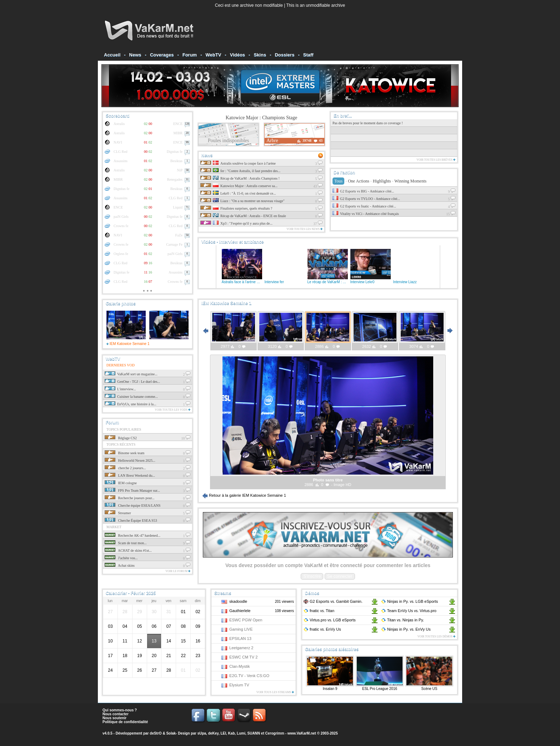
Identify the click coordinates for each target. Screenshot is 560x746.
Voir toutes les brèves (436, 160)
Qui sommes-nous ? (120, 710)
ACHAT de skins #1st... (128, 550)
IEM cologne (121, 483)
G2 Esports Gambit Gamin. (333, 601)
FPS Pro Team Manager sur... (132, 490)
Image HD (342, 485)
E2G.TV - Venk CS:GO (249, 676)
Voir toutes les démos (436, 637)
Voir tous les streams (275, 692)
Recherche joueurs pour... (129, 498)
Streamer (118, 513)
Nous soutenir (114, 718)
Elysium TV (239, 685)
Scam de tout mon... (126, 543)
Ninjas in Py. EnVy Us (406, 629)
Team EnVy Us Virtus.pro (409, 611)
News (135, 55)
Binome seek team (124, 453)
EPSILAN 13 (240, 639)
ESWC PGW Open (246, 620)
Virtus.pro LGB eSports (329, 620)
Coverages (162, 55)
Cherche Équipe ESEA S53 (131, 520)
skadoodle (238, 601)
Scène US (429, 689)
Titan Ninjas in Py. (402, 620)
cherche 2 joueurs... (125, 468)
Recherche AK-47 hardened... (132, 535)
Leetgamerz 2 (241, 648)
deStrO (156, 733)
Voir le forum (178, 571)
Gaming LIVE (241, 629)
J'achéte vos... (121, 558)
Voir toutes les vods (172, 410)
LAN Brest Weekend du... (130, 475)
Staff (308, 55)
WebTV (214, 55)
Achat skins (120, 565)
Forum (190, 55)
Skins (260, 55)
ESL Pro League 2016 (380, 689)
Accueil (112, 55)
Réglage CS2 (121, 438)
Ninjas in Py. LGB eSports (409, 601)
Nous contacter (116, 714)
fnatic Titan (319, 611)
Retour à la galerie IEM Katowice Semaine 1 (244, 495)
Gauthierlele (240, 611)
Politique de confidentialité (125, 722)
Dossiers (284, 55)
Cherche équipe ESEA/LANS (132, 505)
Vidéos (237, 55)
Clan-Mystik (239, 666)
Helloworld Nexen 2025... (130, 460)
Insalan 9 (330, 689)
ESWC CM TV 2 (243, 657)
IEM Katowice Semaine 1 (128, 344)
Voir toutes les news (304, 229)
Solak (171, 733)
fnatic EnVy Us (322, 629)
